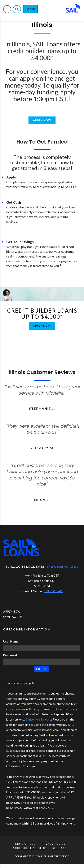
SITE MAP (59, 848)
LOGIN (32, 10)
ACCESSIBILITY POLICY (30, 848)
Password (10, 655)
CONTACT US (13, 617)
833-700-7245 (53, 591)
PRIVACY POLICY (53, 844)
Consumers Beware (38, 719)
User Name (11, 641)
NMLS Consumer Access (62, 566)
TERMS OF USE (24, 844)
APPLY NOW (42, 326)
